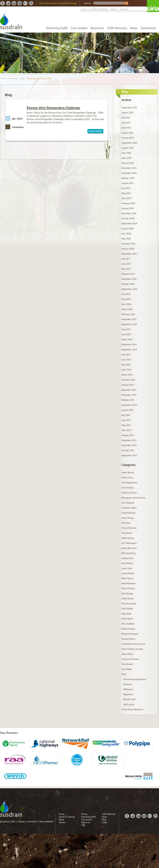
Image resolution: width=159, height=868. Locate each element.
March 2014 (127, 375)
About (114, 9)
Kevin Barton (128, 563)
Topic (124, 674)
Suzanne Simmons (130, 659)
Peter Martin (127, 619)
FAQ (83, 825)
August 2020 (128, 148)
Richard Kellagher (130, 634)
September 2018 (129, 223)
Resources (97, 28)
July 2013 (126, 415)
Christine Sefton (129, 508)
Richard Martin (129, 639)
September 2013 (129, 405)
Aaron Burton (128, 472)
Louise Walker (128, 573)
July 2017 (126, 259)
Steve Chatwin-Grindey (132, 649)
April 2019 (126, 198)
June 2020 (126, 153)
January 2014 (128, 385)
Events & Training (99, 9)
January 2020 (128, 163)
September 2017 (129, 254)
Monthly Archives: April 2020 (39, 79)
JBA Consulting (128, 553)
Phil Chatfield (128, 624)
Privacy (84, 814)
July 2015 (126, 329)
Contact (124, 9)
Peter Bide (126, 614)
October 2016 (128, 284)
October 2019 (128, 178)
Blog (23, 79)
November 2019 (129, 173)
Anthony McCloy (129, 493)
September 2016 (129, 289)
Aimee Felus (127, 478)
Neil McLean (127, 593)
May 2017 (126, 269)
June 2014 (126, 360)
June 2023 (126, 128)
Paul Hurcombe (129, 604)
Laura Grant (127, 568)
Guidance (128, 684)
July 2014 (126, 355)
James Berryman (129, 548)
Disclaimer (32, 822)
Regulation (128, 694)
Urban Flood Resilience (132, 709)
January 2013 (128, 435)
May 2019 (126, 193)
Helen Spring (128, 538)
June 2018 (126, 234)
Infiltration (128, 689)
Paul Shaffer (127, 609)
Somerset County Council (133, 644)
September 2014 (129, 350)
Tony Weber (127, 669)
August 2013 (128, 410)
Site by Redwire (46, 822)
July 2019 (126, 188)
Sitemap (21, 822)
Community (148, 28)
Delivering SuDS (57, 28)
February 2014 (128, 380)
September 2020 (129, 143)
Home (84, 9)
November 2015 (129, 319)
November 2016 (129, 279)
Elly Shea (126, 523)
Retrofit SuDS (129, 699)
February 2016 (128, 314)
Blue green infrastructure (133, 498)
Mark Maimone (129, 583)
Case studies (79, 28)
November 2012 (129, 445)
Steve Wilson (128, 654)
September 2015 (129, 324)
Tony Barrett (127, 664)
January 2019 (128, 208)
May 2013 (126, 425)
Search (87, 3)
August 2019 (128, 183)
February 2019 (128, 203)
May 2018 (126, 239)
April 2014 (126, 370)
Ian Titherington (129, 543)
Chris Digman (128, 503)
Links (105, 822)
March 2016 (127, 309)
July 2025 (126, 118)
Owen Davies (128, 599)
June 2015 (126, 334)
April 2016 (126, 304)
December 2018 (129, 213)
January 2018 (128, 249)
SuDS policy (129, 704)
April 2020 (126, 158)
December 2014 (129, 344)
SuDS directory (117, 28)
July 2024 (126, 123)
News (134, 28)
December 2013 (129, 390)
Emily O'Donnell (129, 528)
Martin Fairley (128, 588)
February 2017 (128, 274)
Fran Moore (127, 533)
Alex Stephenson (129, 483)
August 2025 (128, 113)
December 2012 (129, 440)
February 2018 (128, 244)
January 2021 (128, 138)
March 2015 (127, 339)
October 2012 (128, 450)
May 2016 (126, 299)
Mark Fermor (127, 578)
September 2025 (129, 108)
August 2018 (128, 229)
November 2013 (129, 395)
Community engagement (135, 679)
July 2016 (126, 294)
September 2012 (129, 455)
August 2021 (128, 133)
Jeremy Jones (128, 558)
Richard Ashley (128, 629)
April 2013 (126, 430)
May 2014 (126, 365)
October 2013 (128, 400)
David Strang (128, 518)
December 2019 (129, 168)
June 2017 (126, 264)
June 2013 (126, 420)
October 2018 (128, 218)
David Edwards (129, 513)
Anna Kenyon (128, 488)
